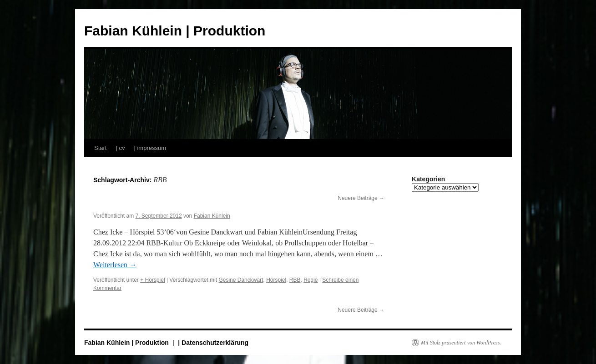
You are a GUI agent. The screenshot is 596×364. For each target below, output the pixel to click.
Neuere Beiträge (361, 198)
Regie (311, 280)
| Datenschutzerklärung (213, 343)
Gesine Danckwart (241, 280)
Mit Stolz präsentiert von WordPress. (461, 343)
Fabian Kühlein (212, 216)
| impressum (150, 148)
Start (100, 148)
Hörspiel (276, 280)
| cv (120, 148)
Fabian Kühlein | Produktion (175, 31)
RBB (295, 280)
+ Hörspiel (152, 280)
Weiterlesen (115, 265)
